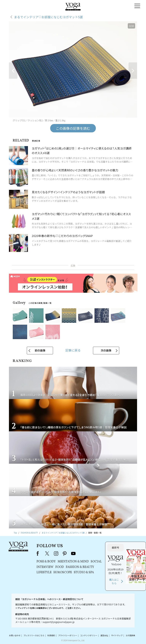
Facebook (39, 553)
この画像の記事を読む (73, 128)
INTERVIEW (45, 567)
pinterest (65, 553)
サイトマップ (117, 635)
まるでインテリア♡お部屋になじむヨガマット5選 (48, 17)
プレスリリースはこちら (34, 635)
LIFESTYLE (44, 572)
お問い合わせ (15, 635)
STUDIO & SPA (84, 572)
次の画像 (106, 350)
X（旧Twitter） (48, 553)
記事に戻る (73, 350)
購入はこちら (114, 582)
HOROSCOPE (63, 572)
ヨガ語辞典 (130, 635)
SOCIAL (96, 562)
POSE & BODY (46, 562)
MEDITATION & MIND (73, 562)
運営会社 (104, 635)
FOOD (60, 567)
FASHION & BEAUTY (80, 567)
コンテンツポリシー (89, 635)
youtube (73, 553)
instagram (56, 553)
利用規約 (51, 635)
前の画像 (40, 350)
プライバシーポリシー (68, 635)
